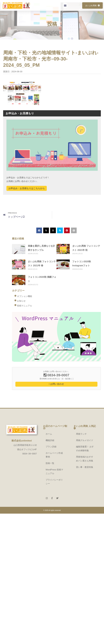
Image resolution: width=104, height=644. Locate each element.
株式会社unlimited (22, 441)
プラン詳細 (51, 447)
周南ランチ (81, 434)
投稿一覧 (50, 463)
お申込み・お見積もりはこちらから (27, 188)
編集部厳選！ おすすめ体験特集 (85, 449)
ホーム (49, 434)
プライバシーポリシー (54, 482)
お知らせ (21, 301)
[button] (65, 5)
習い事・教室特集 (85, 467)
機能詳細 (50, 440)
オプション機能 (25, 296)
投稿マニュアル (25, 306)
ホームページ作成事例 (54, 455)
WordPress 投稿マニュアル (54, 472)
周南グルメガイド (85, 440)
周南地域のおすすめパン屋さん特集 (85, 459)
